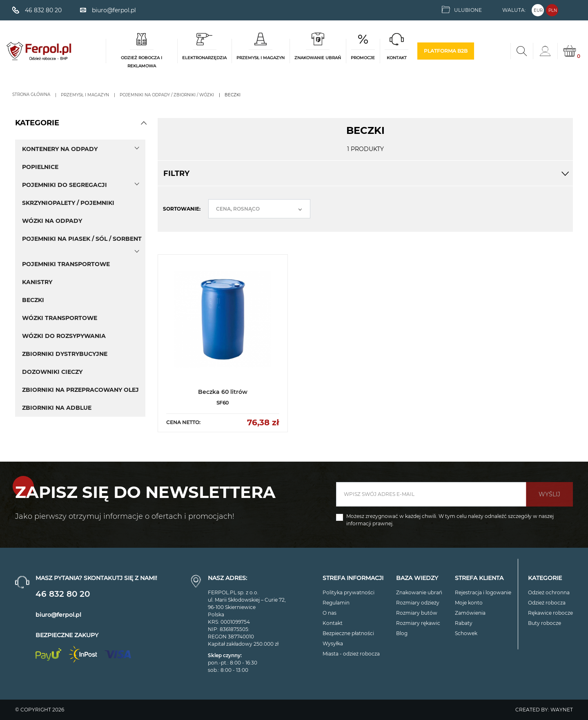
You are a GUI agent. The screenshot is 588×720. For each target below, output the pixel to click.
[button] (144, 123)
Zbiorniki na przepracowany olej (80, 390)
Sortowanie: (182, 209)
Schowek (466, 633)
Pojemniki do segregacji (65, 185)
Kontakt (333, 623)
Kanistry (37, 282)
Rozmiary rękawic (418, 623)
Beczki (33, 300)
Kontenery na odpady (60, 149)
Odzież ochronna (549, 592)
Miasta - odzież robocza (351, 654)
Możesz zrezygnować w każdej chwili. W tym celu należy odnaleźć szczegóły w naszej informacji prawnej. (450, 520)
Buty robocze (545, 623)
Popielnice (40, 167)
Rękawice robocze (550, 613)
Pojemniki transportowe (66, 264)
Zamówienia (470, 613)
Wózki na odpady (52, 221)
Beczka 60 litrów (223, 392)
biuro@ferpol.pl (58, 615)
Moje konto (469, 603)
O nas (330, 613)
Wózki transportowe (60, 318)
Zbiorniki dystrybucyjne (65, 354)
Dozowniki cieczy (52, 372)
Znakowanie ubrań (419, 592)
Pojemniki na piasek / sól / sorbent (82, 239)
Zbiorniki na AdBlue (57, 408)
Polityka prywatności (349, 592)
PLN (553, 10)
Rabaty (464, 623)
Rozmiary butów (417, 613)
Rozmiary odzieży (418, 603)
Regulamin (336, 603)
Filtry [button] (365, 173)
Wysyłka (333, 643)
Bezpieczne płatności (348, 633)
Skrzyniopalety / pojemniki (68, 203)
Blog (402, 633)
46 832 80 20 (63, 594)
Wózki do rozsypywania (64, 336)
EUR (538, 10)
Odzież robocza (547, 603)
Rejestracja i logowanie (483, 592)
